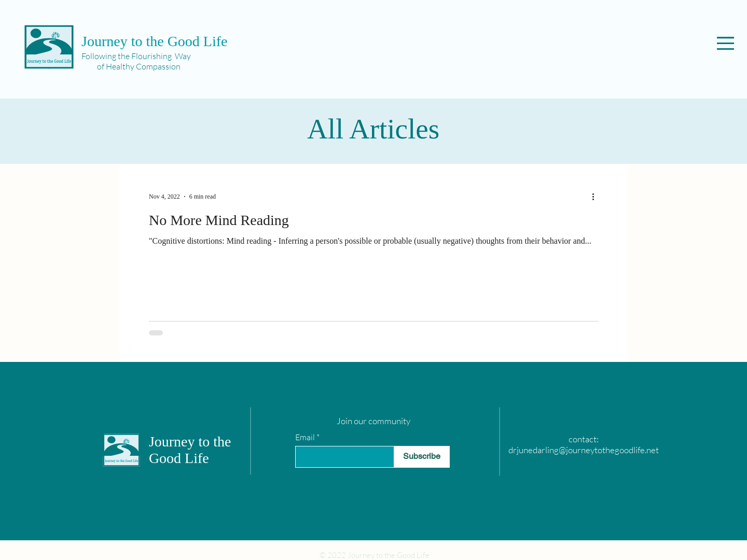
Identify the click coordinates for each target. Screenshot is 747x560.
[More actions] (597, 197)
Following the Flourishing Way (136, 56)
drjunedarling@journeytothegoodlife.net (584, 450)
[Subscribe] (422, 457)
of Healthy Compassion (131, 66)
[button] (725, 43)
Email (305, 437)
